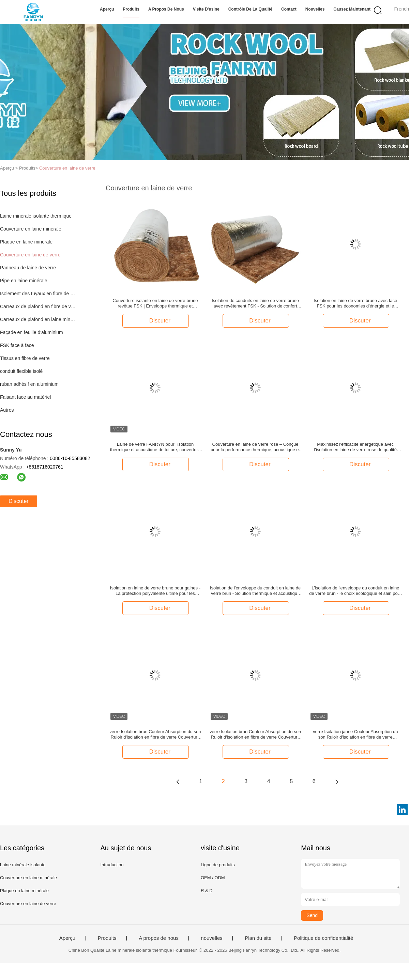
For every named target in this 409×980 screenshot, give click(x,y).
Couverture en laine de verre (67, 168)
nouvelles (315, 9)
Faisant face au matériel (25, 397)
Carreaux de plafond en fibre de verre (39, 306)
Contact (289, 9)
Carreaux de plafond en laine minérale (39, 319)
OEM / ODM (213, 878)
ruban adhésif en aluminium (29, 384)
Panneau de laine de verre (28, 268)
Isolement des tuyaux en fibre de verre (39, 294)
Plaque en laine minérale (26, 242)
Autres (7, 410)
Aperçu (107, 9)
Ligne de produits (218, 865)
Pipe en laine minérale (24, 281)
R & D (207, 891)
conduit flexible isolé (21, 371)
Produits (131, 9)
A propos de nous (166, 9)
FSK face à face (17, 345)
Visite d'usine (206, 9)
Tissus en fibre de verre (25, 358)
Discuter (19, 501)
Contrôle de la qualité (250, 9)
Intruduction (112, 865)
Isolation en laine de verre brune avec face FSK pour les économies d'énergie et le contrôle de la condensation (355, 303)
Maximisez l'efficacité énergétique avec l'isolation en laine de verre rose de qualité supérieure (355, 447)
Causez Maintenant (352, 9)
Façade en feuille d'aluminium (32, 332)
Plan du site (258, 938)
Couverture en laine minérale (31, 229)
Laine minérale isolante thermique (36, 216)
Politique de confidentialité (323, 938)
